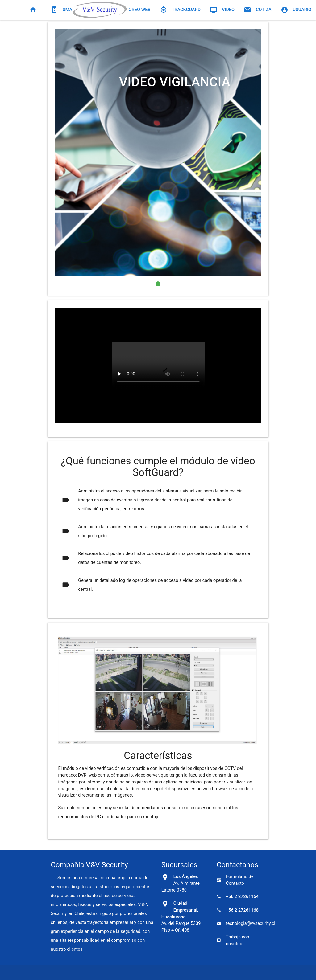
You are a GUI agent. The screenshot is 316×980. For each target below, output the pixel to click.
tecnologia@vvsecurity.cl (241, 923)
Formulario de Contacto (235, 880)
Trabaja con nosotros (233, 940)
